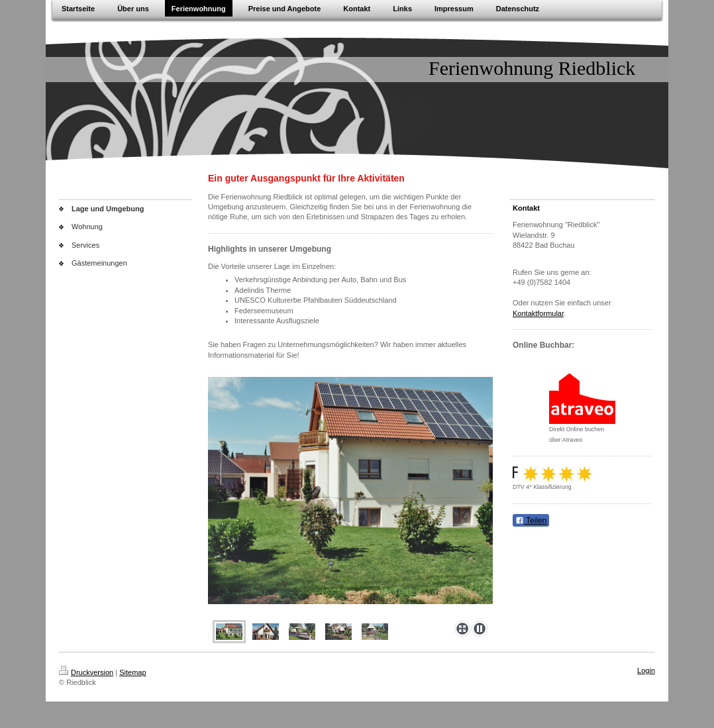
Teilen (531, 521)
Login (646, 670)
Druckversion (86, 672)
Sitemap (132, 672)
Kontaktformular (538, 313)
